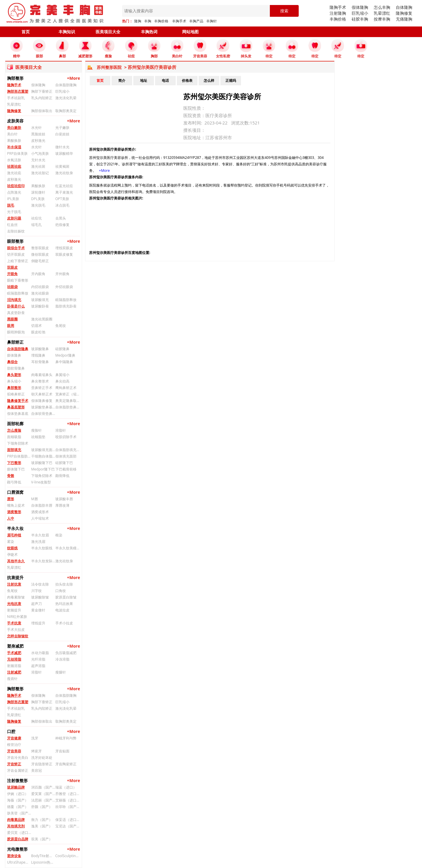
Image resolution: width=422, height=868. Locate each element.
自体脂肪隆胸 (66, 85)
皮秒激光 (38, 140)
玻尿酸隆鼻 (40, 349)
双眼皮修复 (64, 254)
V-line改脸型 (41, 482)
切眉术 (36, 326)
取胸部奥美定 (66, 111)
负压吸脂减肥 (66, 653)
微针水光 (62, 147)
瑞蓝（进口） (66, 787)
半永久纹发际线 (43, 561)
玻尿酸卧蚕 (40, 306)
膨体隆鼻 (14, 355)
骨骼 (11, 476)
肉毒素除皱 (16, 597)
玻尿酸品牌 (16, 787)
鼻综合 (12, 362)
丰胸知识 (67, 32)
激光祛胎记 (40, 173)
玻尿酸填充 (40, 300)
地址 (144, 80)
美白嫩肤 (14, 128)
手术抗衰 (14, 623)
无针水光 (38, 160)
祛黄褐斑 (62, 166)
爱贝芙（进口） (19, 833)
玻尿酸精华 (64, 153)
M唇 (35, 499)
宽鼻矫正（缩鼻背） (67, 394)
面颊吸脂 (14, 437)
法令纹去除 (40, 584)
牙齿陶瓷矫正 (66, 764)
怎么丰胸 (382, 7)
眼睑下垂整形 (18, 280)
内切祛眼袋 (40, 287)
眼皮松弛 (38, 332)
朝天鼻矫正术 (42, 394)
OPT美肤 (62, 199)
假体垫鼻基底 (18, 414)
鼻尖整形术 (40, 381)
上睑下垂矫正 (18, 261)
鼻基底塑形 (16, 407)
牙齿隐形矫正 (42, 764)
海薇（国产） (18, 800)
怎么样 (209, 80)
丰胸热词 (149, 32)
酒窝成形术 (40, 512)
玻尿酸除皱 (40, 597)
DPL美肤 (38, 199)
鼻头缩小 (14, 381)
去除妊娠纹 (16, 231)
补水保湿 (14, 147)
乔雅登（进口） (67, 794)
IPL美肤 (13, 199)
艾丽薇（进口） (67, 800)
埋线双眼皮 (64, 248)
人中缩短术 (40, 518)
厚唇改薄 (62, 505)
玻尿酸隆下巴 (42, 463)
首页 (26, 32)
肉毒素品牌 (16, 820)
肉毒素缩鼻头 (42, 375)
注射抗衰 (14, 584)
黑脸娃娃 (38, 134)
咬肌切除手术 (66, 437)
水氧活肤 (14, 160)
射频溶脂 (14, 666)
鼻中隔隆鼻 (64, 362)
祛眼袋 (12, 287)
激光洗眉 (38, 542)
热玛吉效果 (64, 604)
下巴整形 (14, 463)
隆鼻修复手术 (18, 401)
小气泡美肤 (40, 153)
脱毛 (11, 205)
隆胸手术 (338, 7)
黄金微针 (38, 610)
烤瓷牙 (36, 751)
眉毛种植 (14, 535)
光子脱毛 (14, 212)
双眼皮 (12, 267)
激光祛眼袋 (40, 293)
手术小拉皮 (64, 623)
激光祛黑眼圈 (42, 319)
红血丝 (12, 225)
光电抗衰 (14, 604)
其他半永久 (16, 561)
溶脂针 (61, 430)
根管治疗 (14, 745)
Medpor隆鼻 (65, 355)
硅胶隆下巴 (64, 463)
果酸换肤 (14, 140)
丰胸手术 (179, 21)
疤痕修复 (62, 225)
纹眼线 (12, 548)
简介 (122, 80)
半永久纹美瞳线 (67, 548)
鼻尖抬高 (62, 381)
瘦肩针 (12, 679)
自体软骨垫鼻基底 (43, 414)
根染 (59, 535)
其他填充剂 (16, 826)
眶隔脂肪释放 (18, 293)
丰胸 (148, 21)
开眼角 (12, 274)
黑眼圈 (12, 319)
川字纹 (36, 591)
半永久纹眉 (40, 535)
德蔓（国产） (18, 807)
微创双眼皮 (40, 254)
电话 (165, 80)
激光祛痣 (14, 173)
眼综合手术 (16, 248)
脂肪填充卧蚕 (66, 306)
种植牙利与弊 (66, 738)
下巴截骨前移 (66, 469)
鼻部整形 (14, 388)
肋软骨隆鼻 (16, 368)
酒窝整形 (14, 512)
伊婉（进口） (18, 794)
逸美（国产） (42, 826)
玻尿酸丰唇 (64, 499)
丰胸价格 (161, 21)
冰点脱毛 (62, 205)
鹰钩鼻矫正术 (66, 388)
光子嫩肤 (62, 128)
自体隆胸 (404, 7)
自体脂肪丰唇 (42, 505)
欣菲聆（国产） (67, 807)
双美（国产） (42, 839)
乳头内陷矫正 (42, 98)
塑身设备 (14, 856)
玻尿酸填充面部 (43, 450)
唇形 (11, 499)
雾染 (11, 542)
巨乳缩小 (360, 13)
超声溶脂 (38, 666)
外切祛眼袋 (64, 287)
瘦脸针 (36, 430)
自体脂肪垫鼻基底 (67, 407)
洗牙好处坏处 (42, 758)
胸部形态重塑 (18, 91)
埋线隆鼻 (38, 355)
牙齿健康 (14, 738)
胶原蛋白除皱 (66, 597)
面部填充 (14, 450)
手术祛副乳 (16, 98)
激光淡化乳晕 (66, 98)
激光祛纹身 (64, 173)
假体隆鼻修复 (42, 401)
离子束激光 (64, 192)
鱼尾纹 (61, 326)
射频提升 (14, 610)
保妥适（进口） (67, 820)
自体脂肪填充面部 (67, 450)
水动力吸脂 (40, 653)
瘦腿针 (61, 672)
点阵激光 (14, 192)
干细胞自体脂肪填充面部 (43, 456)
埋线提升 (38, 623)
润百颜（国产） (43, 787)
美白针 (12, 134)
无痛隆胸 (404, 19)
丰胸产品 (196, 21)
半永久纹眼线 (42, 548)
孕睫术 (12, 554)
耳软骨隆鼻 (40, 362)
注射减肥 (14, 672)
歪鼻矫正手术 (42, 388)
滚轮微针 (38, 192)
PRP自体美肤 (17, 153)
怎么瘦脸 (14, 430)
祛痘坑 (36, 218)
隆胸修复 (404, 13)
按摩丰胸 (382, 19)
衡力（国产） (42, 820)
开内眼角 (38, 274)
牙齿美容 (14, 751)
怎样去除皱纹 (18, 636)
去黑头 (61, 218)
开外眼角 (62, 274)
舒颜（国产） (42, 807)
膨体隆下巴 (16, 469)
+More (73, 78)
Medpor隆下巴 (43, 469)
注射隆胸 (338, 13)
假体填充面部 (66, 456)
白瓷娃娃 (62, 134)
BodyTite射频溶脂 (43, 856)
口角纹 (61, 591)
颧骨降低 (62, 476)
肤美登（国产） (19, 813)
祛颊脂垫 (38, 437)
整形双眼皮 (40, 248)
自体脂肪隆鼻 (18, 349)
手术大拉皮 (16, 630)
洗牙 (35, 738)
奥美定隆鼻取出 (67, 401)
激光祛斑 (38, 166)
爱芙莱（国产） (43, 794)
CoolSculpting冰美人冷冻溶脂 (67, 856)
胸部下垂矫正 (42, 91)
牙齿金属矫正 (18, 770)
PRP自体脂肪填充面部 (19, 456)
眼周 (11, 326)
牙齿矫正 (14, 764)
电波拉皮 (62, 610)
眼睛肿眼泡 (16, 332)
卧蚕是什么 (16, 306)
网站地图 (190, 32)
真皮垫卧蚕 (16, 313)
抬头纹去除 (64, 584)
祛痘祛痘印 (16, 186)
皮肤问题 (14, 218)
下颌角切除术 (18, 443)
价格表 (187, 80)
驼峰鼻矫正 (16, 394)
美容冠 (36, 770)
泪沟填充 (14, 300)
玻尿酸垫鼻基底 (43, 407)
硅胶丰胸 (360, 19)
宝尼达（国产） (67, 826)
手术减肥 (14, 653)
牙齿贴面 (62, 751)
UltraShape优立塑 (19, 862)
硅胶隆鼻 (62, 349)
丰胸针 (212, 21)
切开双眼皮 (16, 254)
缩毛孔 (36, 225)
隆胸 (138, 21)
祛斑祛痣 (14, 166)
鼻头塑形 (14, 375)
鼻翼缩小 (62, 375)
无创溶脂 (14, 659)
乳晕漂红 (382, 13)
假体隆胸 (360, 7)
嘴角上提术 (16, 505)
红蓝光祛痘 (64, 186)
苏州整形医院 (109, 67)
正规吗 (231, 80)
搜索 (284, 11)
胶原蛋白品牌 (18, 839)
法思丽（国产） (43, 800)
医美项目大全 (108, 32)
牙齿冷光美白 (18, 758)
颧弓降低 (14, 482)
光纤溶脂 (38, 659)
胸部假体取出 (42, 111)
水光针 (36, 128)
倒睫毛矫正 (40, 261)
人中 (11, 518)
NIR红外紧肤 (17, 617)
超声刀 (36, 604)
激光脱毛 (38, 205)
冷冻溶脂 (62, 659)
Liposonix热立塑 (43, 862)
